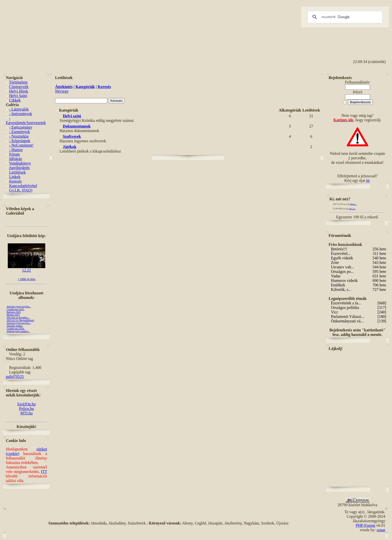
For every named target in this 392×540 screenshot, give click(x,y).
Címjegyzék (19, 87)
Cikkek (15, 100)
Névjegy (62, 91)
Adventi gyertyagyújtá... (19, 307)
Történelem (18, 82)
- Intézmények (20, 114)
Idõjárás (15, 159)
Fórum (14, 154)
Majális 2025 (13, 315)
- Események (19, 132)
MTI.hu (26, 413)
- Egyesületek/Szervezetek (26, 120)
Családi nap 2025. (15, 309)
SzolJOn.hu (26, 404)
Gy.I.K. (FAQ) (21, 190)
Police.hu (26, 409)
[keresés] (344, 17)
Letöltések (17, 172)
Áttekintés (64, 87)
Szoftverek (72, 136)
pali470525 (15, 377)
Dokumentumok (77, 126)
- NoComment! (21, 145)
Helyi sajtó (72, 116)
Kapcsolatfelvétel (23, 186)
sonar (381, 530)
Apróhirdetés (19, 168)
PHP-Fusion (365, 525)
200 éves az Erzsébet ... (18, 318)
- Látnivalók (19, 109)
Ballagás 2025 (14, 312)
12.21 (26, 268)
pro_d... (352, 209)
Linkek (15, 177)
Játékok (69, 147)
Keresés (15, 181)
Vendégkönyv (20, 163)
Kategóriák (85, 87)
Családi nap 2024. (15, 329)
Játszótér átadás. (15, 326)
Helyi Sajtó (18, 96)
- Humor (16, 150)
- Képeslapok (20, 141)
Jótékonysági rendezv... (18, 331)
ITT (44, 472)
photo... (353, 204)
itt (368, 180)
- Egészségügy (21, 127)
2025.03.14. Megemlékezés (20, 320)
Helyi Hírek (18, 91)
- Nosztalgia (19, 136)
